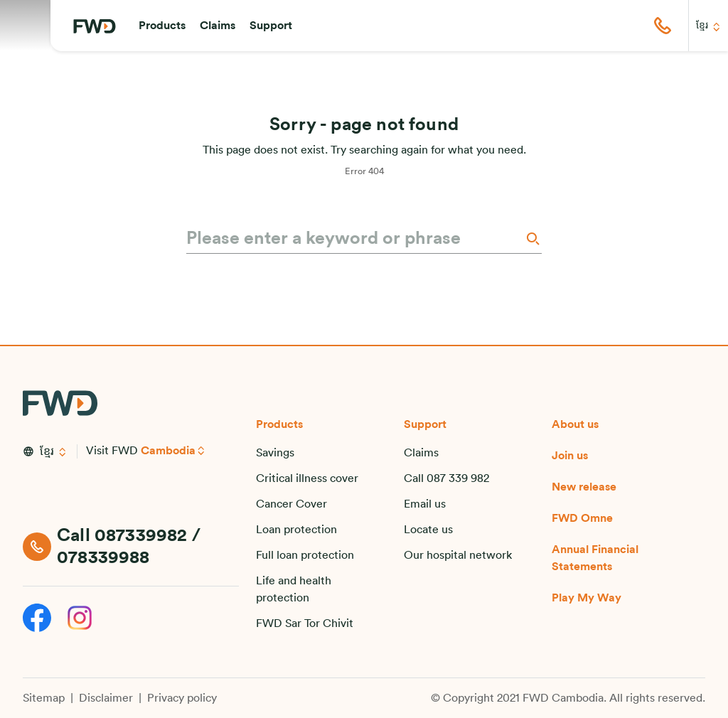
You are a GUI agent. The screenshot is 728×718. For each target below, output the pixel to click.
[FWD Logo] (95, 26)
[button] (162, 26)
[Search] (532, 239)
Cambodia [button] (168, 451)
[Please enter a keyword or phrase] (354, 239)
